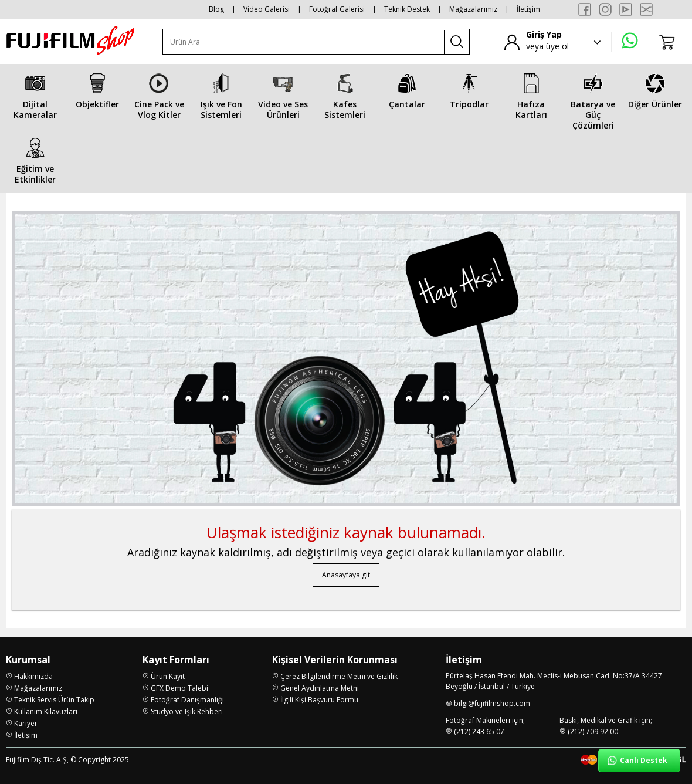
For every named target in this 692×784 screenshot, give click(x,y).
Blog (216, 9)
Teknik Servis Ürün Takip (54, 700)
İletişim (528, 9)
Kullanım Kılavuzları (46, 712)
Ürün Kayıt (168, 676)
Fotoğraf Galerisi (337, 9)
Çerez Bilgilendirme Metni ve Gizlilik (339, 676)
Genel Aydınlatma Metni (320, 688)
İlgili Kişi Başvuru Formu (319, 700)
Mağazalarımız (473, 9)
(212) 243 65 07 (479, 731)
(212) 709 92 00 (593, 731)
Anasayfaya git (346, 575)
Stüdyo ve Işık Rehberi (187, 712)
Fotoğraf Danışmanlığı (187, 700)
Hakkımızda (33, 676)
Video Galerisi (267, 9)
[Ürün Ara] (304, 42)
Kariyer (26, 723)
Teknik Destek (407, 9)
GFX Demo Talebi (179, 688)
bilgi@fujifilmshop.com (492, 703)
